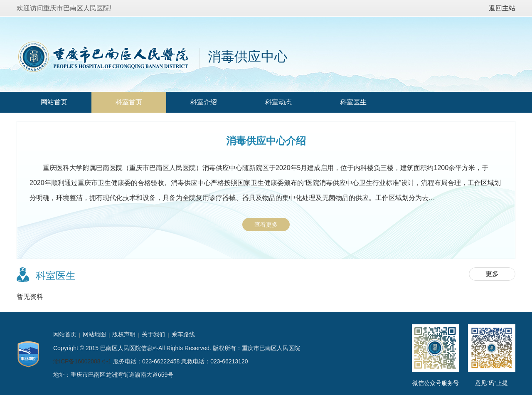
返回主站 (502, 8)
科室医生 (353, 102)
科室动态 (278, 102)
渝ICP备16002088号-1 (82, 361)
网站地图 (94, 334)
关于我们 (153, 334)
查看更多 (266, 225)
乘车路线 (183, 334)
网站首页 (54, 102)
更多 (492, 274)
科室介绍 (204, 102)
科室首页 (129, 102)
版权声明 (124, 334)
